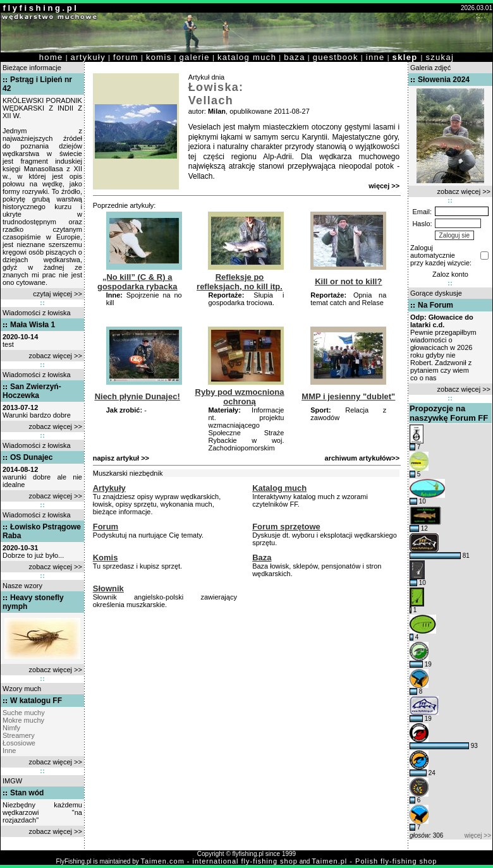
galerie (195, 57)
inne (375, 57)
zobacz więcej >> (56, 356)
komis (159, 57)
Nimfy (11, 728)
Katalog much (279, 488)
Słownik (108, 588)
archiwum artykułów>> (362, 458)
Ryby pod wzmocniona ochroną (240, 397)
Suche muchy (24, 713)
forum (126, 57)
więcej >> (384, 186)
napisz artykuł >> (121, 458)
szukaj (440, 57)
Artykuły (109, 488)
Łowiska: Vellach (216, 94)
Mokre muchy (23, 720)
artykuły (88, 57)
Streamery (19, 735)
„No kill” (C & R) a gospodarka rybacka (137, 282)
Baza (262, 558)
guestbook (336, 57)
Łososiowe (19, 743)
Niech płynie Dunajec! (137, 396)
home (51, 57)
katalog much (247, 57)
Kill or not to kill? (348, 281)
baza (295, 57)
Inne (9, 750)
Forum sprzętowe (286, 527)
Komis (106, 558)
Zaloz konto (450, 274)
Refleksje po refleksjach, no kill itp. (240, 282)
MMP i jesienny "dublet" (348, 396)
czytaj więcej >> (58, 294)
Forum (106, 527)
